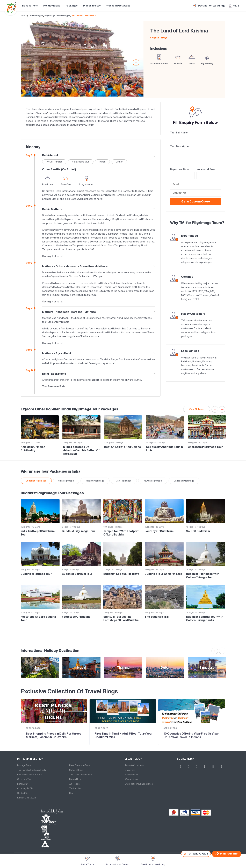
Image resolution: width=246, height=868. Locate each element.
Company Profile (25, 788)
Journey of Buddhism (159, 531)
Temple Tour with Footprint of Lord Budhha (121, 533)
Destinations (30, 6)
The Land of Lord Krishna (84, 16)
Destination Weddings (209, 6)
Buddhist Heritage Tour (36, 574)
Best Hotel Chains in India (29, 775)
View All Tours (197, 409)
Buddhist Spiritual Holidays (121, 574)
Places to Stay (92, 6)
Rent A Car (22, 784)
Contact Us (23, 793)
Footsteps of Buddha (76, 617)
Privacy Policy (131, 775)
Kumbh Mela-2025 (27, 798)
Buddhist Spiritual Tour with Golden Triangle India (205, 618)
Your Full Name (179, 133)
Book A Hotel (75, 779)
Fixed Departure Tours (80, 765)
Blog (71, 793)
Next (136, 63)
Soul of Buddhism (198, 531)
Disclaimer (130, 770)
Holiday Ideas (52, 6)
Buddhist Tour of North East (163, 574)
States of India (76, 770)
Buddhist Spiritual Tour (77, 574)
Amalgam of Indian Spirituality (33, 449)
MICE (234, 6)
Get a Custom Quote (196, 201)
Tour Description (180, 146)
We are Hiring (131, 779)
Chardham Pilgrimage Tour (205, 447)
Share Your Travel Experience (139, 784)
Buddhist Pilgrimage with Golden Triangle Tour (203, 576)
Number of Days (206, 169)
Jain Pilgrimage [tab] (124, 481)
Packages (72, 6)
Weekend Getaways (118, 6)
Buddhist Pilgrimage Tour (79, 531)
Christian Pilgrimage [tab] (184, 481)
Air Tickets (74, 784)
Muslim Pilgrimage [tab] (95, 481)
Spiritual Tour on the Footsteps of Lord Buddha (121, 618)
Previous (28, 63)
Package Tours (24, 765)
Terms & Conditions (134, 765)
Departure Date (179, 169)
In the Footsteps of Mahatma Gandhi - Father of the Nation (81, 450)
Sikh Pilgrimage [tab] (66, 481)
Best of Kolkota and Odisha (122, 447)
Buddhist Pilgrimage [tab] (36, 481)
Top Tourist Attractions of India (32, 770)
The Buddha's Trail (157, 617)
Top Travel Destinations (80, 775)
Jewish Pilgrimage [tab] (153, 481)
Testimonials (75, 788)
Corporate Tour (24, 779)
